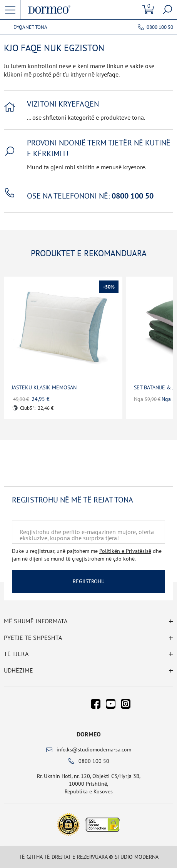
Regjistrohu (89, 581)
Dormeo (89, 734)
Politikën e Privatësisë (125, 551)
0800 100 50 (160, 27)
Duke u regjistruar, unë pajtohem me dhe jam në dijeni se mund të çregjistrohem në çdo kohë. (87, 555)
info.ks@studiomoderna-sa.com (94, 749)
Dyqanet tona (30, 27)
